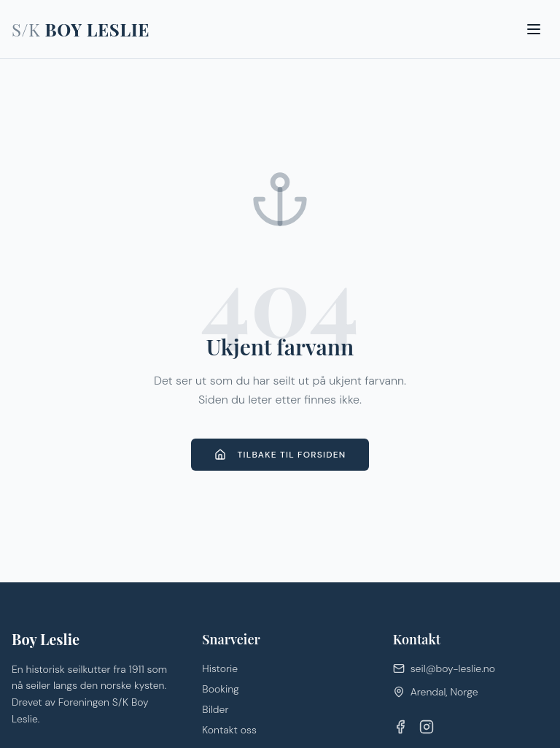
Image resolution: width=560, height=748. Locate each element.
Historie (220, 668)
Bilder (215, 709)
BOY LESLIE (81, 29)
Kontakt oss (229, 730)
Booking (221, 689)
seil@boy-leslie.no (444, 668)
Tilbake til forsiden (280, 455)
